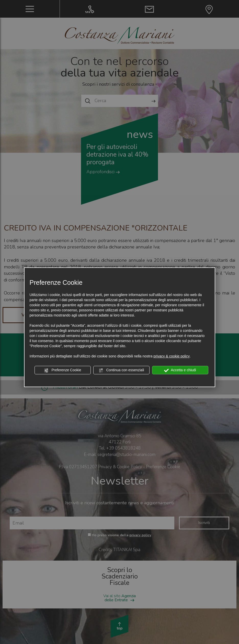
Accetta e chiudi (180, 370)
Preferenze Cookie (63, 370)
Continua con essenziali (121, 370)
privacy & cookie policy (172, 356)
